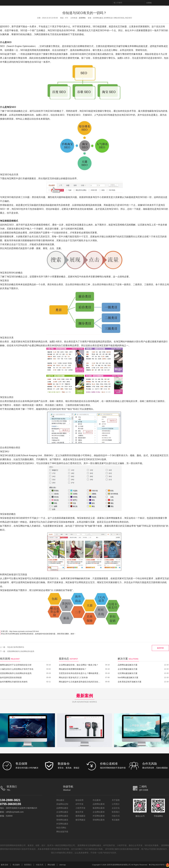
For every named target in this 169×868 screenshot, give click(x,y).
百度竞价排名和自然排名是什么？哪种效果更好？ (80, 673)
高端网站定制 (62, 804)
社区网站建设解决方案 (128, 673)
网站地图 (51, 865)
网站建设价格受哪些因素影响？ (73, 669)
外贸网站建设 (62, 824)
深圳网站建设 (14, 634)
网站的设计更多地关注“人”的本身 (73, 678)
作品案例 (97, 800)
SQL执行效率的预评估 (16, 647)
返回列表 (160, 648)
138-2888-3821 (11, 800)
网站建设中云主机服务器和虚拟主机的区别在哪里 (80, 682)
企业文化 (116, 808)
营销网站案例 (99, 820)
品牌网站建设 (62, 808)
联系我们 (116, 812)
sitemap (63, 865)
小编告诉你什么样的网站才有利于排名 (17, 669)
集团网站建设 (62, 816)
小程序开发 (80, 808)
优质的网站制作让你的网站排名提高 (21, 651)
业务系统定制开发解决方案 (130, 682)
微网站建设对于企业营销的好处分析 (16, 665)
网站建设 (60, 800)
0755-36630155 (12, 804)
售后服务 (116, 820)
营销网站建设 (62, 820)
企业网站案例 (99, 812)
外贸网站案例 (99, 816)
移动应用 (79, 800)
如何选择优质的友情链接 (11, 678)
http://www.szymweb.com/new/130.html (24, 631)
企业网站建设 (62, 812)
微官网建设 (80, 820)
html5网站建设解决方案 (128, 678)
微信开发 (79, 812)
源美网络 (82, 18)
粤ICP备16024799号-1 (157, 865)
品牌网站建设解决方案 (128, 665)
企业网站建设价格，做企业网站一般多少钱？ (79, 665)
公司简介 (116, 804)
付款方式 (116, 816)
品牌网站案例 (99, 804)
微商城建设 (80, 816)
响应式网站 (61, 828)
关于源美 (116, 800)
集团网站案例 (99, 808)
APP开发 (79, 804)
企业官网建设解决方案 (128, 669)
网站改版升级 (62, 832)
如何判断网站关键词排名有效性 (14, 682)
